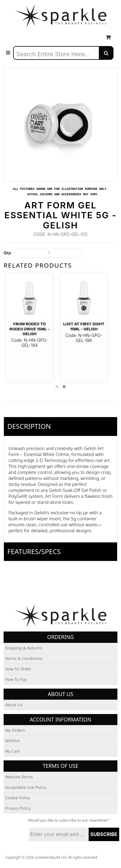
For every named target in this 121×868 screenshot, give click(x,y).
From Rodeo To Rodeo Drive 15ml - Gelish (30, 329)
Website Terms (19, 777)
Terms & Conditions (24, 658)
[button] (57, 387)
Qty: (7, 253)
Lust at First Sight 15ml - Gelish (84, 326)
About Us (14, 705)
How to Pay (16, 679)
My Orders (15, 730)
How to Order (18, 669)
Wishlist (12, 741)
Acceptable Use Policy (26, 787)
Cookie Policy (18, 798)
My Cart (12, 751)
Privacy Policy (18, 808)
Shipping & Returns (24, 648)
